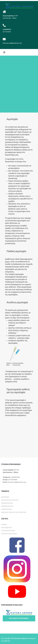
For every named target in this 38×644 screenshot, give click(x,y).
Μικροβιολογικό (7, 506)
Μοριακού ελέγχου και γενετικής (14, 512)
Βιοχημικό (5, 497)
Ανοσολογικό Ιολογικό (10, 500)
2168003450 (15, 477)
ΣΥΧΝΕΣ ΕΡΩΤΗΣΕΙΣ (8, 531)
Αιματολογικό (6, 509)
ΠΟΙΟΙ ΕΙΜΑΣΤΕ (6, 528)
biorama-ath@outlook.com (17, 482)
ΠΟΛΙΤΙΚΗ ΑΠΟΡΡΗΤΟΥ (9, 534)
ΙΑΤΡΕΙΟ (4, 525)
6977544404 (13, 480)
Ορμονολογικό (7, 503)
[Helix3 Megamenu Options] (4, 52)
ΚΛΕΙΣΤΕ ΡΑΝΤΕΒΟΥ (19, 618)
